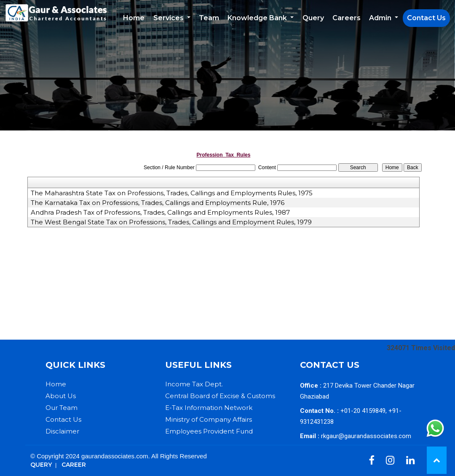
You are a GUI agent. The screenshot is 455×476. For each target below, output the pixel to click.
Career (74, 465)
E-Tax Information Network (209, 408)
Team (209, 18)
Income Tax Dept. (194, 384)
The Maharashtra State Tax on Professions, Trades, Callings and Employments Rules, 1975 (172, 193)
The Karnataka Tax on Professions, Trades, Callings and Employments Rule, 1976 (158, 203)
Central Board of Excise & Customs (220, 396)
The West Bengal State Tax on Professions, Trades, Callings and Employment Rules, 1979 (171, 222)
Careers (347, 18)
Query (313, 18)
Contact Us (426, 18)
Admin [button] (381, 18)
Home (134, 18)
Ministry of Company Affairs (209, 419)
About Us (61, 396)
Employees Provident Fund (209, 431)
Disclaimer (62, 431)
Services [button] (169, 18)
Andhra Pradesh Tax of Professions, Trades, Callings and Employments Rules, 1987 (160, 213)
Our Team (62, 408)
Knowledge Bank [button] (258, 18)
